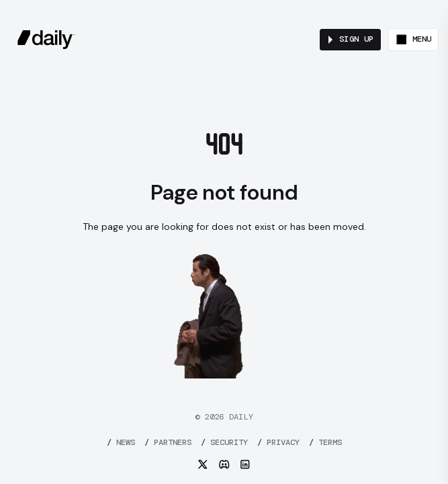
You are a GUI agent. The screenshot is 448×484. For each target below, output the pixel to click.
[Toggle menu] (414, 40)
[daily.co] (46, 40)
